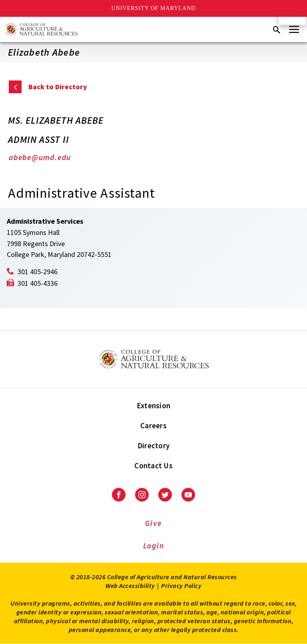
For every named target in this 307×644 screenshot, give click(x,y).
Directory (153, 445)
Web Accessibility (130, 586)
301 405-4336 (38, 283)
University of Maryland (154, 8)
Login (154, 546)
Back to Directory (58, 87)
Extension (153, 405)
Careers (153, 425)
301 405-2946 (38, 272)
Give (153, 523)
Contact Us (153, 465)
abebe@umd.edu (40, 157)
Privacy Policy (181, 586)
